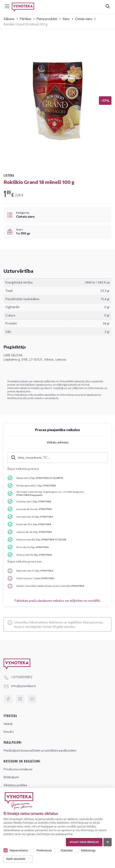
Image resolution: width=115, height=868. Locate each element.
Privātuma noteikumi (18, 769)
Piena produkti (47, 19)
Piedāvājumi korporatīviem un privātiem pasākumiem (40, 750)
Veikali (8, 724)
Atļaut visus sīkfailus (84, 842)
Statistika (67, 850)
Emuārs (9, 732)
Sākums (9, 19)
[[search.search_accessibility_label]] (108, 6)
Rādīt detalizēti (16, 859)
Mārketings (88, 850)
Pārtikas (26, 19)
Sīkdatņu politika (15, 785)
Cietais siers (84, 19)
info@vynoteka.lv (20, 686)
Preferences (44, 850)
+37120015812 (18, 677)
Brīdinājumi (11, 777)
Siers (66, 19)
